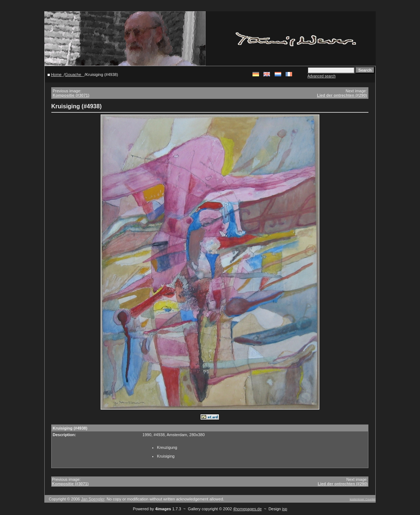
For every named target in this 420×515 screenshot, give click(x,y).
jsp (284, 509)
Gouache (74, 75)
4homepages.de (247, 509)
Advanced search (321, 76)
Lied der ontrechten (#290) (342, 95)
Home (56, 75)
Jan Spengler (93, 499)
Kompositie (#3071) (71, 95)
